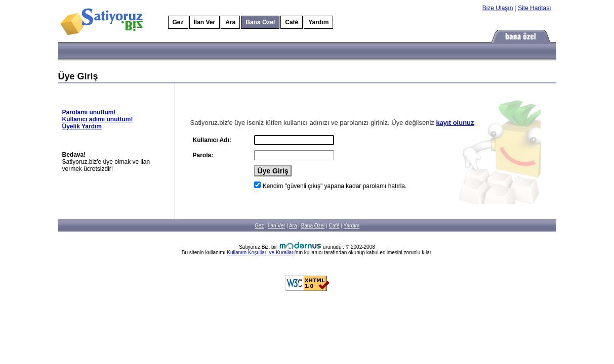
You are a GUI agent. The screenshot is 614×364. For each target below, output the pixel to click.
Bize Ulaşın (498, 8)
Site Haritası (534, 8)
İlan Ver (205, 22)
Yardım (318, 22)
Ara (230, 22)
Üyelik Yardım (82, 126)
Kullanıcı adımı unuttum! (98, 119)
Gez (178, 22)
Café (292, 22)
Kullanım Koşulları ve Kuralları (261, 253)
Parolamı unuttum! (89, 112)
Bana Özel (313, 226)
